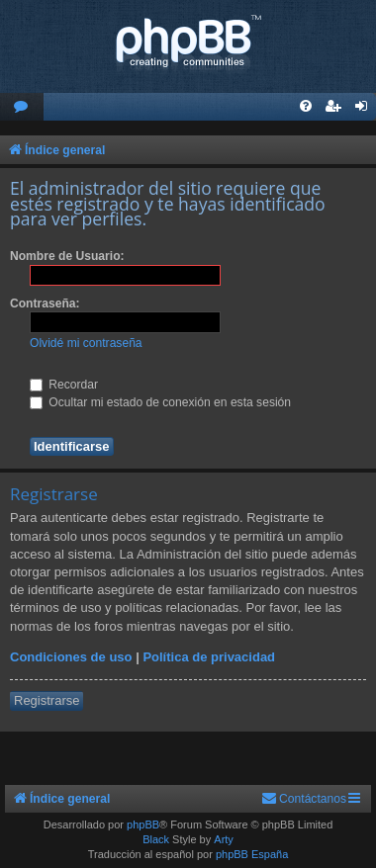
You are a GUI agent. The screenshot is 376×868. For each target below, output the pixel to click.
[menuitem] (22, 107)
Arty (224, 839)
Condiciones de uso (71, 657)
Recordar (64, 385)
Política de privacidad (209, 657)
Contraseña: (45, 304)
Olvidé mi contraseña (86, 343)
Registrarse (47, 700)
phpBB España (252, 854)
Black (156, 839)
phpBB (143, 825)
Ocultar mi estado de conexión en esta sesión (160, 402)
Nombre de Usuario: (67, 256)
